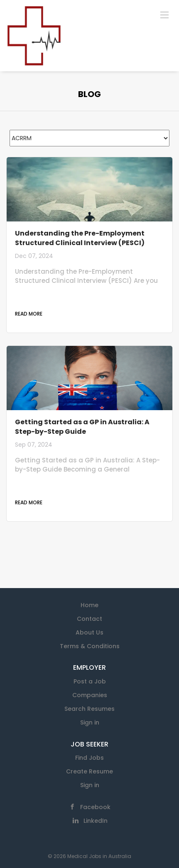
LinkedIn (96, 821)
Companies (90, 695)
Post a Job (90, 681)
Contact (89, 619)
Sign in (90, 722)
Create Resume (89, 771)
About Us (89, 632)
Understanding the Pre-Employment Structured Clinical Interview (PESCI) (80, 238)
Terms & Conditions (90, 646)
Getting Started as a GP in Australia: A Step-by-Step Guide (82, 427)
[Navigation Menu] (164, 15)
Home (89, 605)
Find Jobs (89, 758)
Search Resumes (89, 709)
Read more (29, 314)
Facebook (95, 807)
